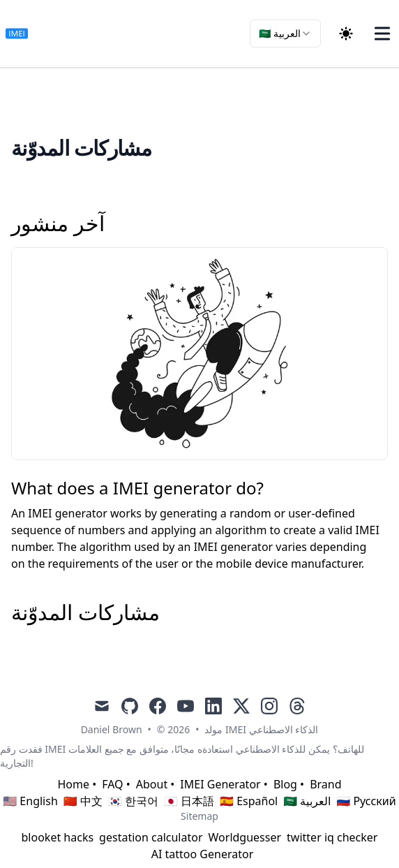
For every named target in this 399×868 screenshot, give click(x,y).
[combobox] (285, 34)
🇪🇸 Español (249, 801)
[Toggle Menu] (382, 34)
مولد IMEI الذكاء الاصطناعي (261, 729)
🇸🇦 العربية (307, 801)
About (152, 784)
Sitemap (200, 816)
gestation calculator (151, 837)
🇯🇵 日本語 (189, 801)
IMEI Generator (220, 784)
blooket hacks (58, 837)
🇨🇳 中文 (83, 801)
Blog (285, 784)
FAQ (112, 784)
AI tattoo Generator (203, 854)
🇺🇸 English (30, 801)
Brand (325, 784)
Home (73, 784)
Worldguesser (245, 837)
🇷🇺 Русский (366, 801)
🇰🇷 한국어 (133, 801)
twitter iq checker (332, 837)
